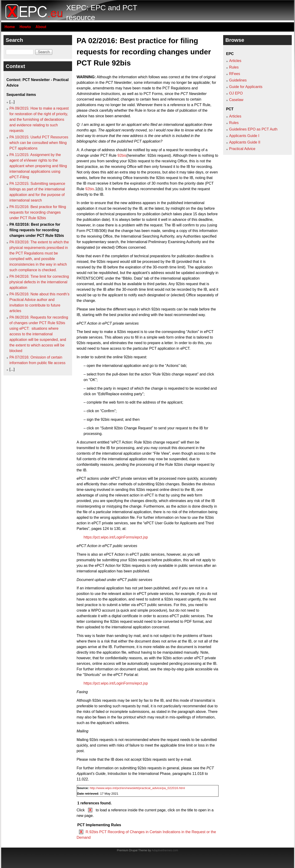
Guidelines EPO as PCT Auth (253, 129)
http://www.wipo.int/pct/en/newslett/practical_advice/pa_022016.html (137, 788)
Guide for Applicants (246, 87)
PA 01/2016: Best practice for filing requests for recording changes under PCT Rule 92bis (38, 212)
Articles (235, 61)
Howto (25, 27)
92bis (122, 155)
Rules (234, 67)
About (41, 27)
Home (10, 27)
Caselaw (236, 100)
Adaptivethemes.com (165, 850)
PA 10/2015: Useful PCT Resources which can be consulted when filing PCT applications (39, 143)
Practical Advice (242, 149)
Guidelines (238, 80)
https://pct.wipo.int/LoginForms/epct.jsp (116, 537)
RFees (235, 74)
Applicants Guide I (244, 136)
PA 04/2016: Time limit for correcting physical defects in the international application (39, 282)
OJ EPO (236, 93)
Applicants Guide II (245, 142)
